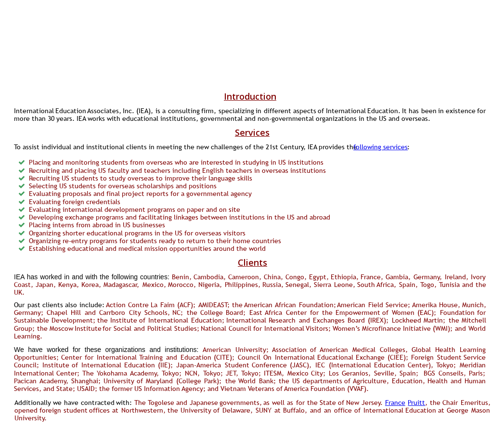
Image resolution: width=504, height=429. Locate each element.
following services (381, 147)
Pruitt (416, 403)
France (395, 403)
